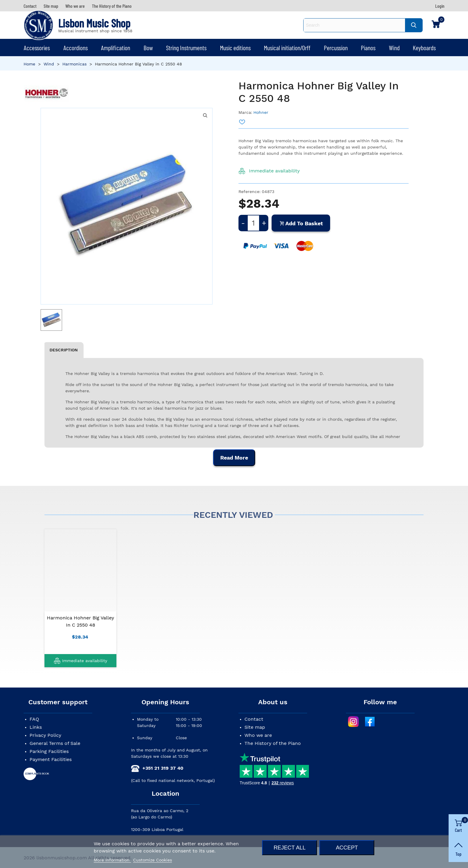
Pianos (368, 48)
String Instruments (186, 48)
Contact (254, 719)
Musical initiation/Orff (287, 48)
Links (36, 727)
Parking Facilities (49, 751)
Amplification (116, 48)
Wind (394, 48)
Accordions (76, 48)
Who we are (258, 735)
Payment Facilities (51, 759)
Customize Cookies (153, 860)
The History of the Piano (273, 743)
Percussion (336, 48)
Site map (255, 727)
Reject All (290, 848)
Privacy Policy (45, 735)
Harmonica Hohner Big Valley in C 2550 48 (80, 621)
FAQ (34, 719)
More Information (112, 860)
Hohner (261, 112)
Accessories (37, 48)
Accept (347, 848)
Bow (148, 48)
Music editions (235, 48)
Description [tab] (64, 350)
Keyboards (424, 48)
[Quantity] (253, 223)
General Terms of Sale (55, 743)
